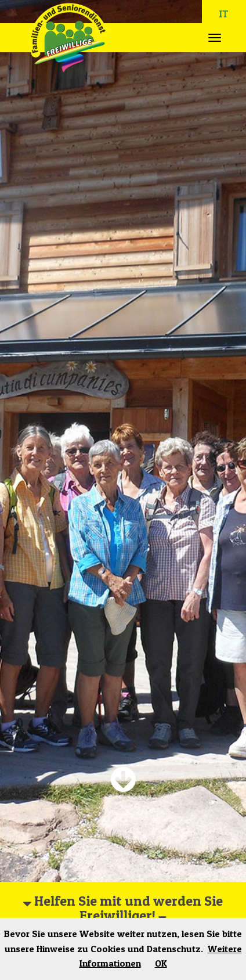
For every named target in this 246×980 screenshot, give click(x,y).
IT (224, 14)
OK (161, 963)
